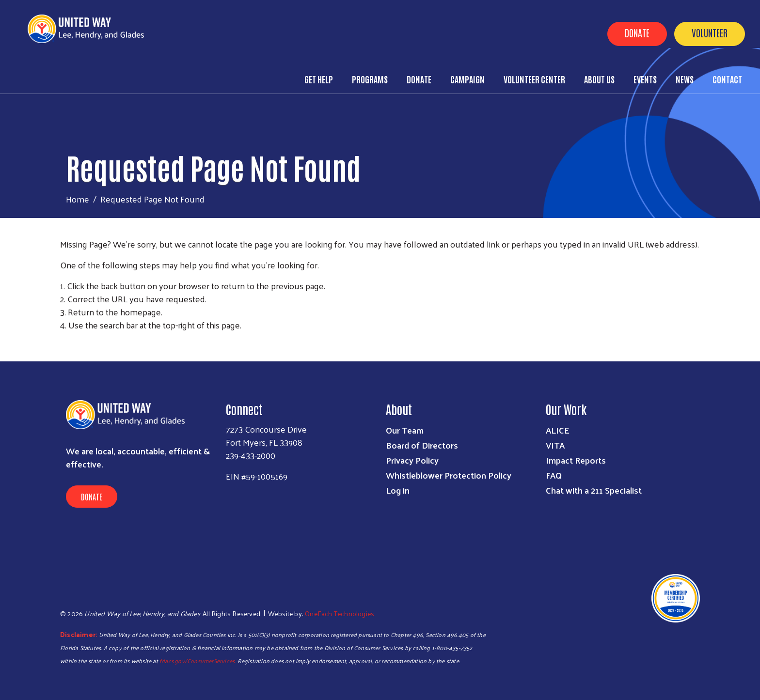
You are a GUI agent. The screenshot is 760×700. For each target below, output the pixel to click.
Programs (370, 79)
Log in (398, 490)
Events (645, 79)
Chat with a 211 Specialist (594, 490)
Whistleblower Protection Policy (449, 475)
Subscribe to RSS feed (64, 343)
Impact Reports (576, 460)
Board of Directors (422, 445)
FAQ (554, 475)
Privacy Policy (412, 460)
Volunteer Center (534, 79)
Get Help (319, 79)
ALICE (558, 430)
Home (78, 199)
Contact (727, 79)
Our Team (405, 430)
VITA (555, 445)
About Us (599, 79)
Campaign (467, 79)
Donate (637, 32)
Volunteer (710, 32)
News (685, 79)
